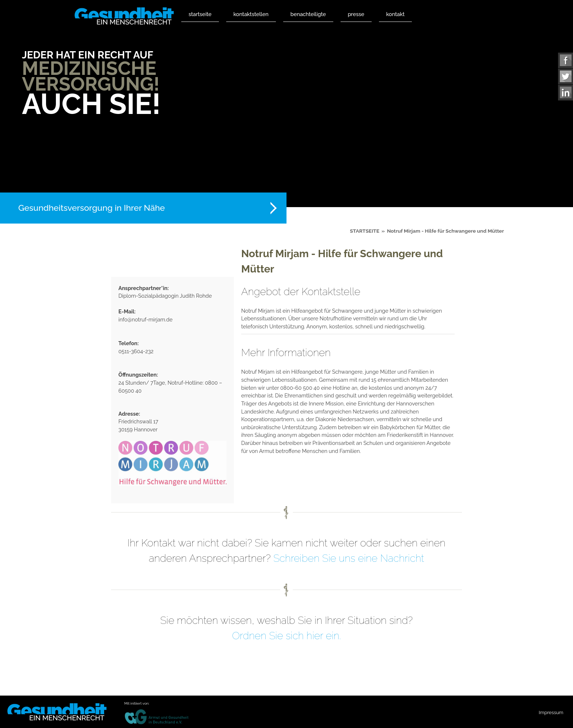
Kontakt (395, 14)
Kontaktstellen (251, 14)
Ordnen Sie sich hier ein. (286, 636)
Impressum (551, 712)
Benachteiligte (308, 14)
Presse (356, 14)
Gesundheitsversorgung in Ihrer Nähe (92, 208)
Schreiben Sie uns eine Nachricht (349, 558)
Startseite (200, 14)
